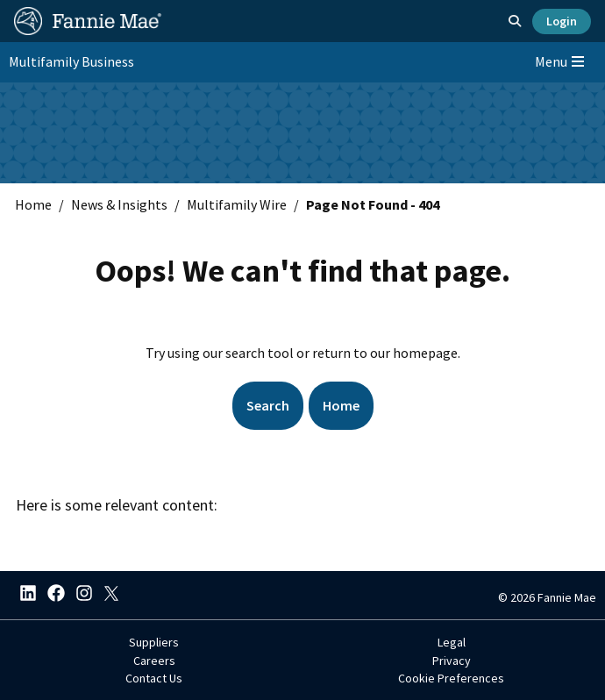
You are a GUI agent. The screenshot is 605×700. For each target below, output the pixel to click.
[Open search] (515, 21)
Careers (154, 661)
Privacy (452, 661)
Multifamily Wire (237, 204)
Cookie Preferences (451, 678)
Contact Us (154, 678)
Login (562, 21)
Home (33, 204)
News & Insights (119, 204)
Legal (452, 642)
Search (268, 405)
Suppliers (154, 642)
